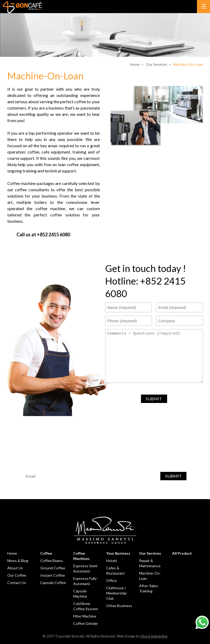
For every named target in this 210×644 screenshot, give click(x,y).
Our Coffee (17, 575)
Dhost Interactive (154, 636)
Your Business (118, 553)
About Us (15, 568)
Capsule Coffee (53, 583)
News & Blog (18, 561)
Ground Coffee (53, 568)
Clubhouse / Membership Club (116, 593)
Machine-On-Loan (188, 64)
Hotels (112, 561)
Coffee (46, 553)
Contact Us (17, 583)
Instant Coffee (53, 575)
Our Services (157, 64)
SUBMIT (154, 399)
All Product (182, 553)
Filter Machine (85, 616)
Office (111, 580)
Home (135, 64)
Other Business (119, 606)
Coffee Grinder (86, 623)
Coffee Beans (52, 561)
